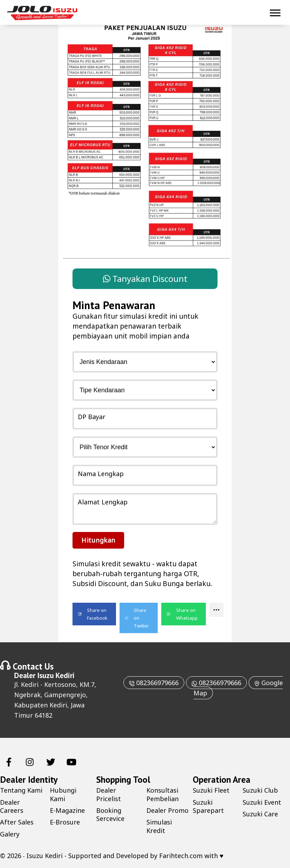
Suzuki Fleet (211, 790)
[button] (94, 614)
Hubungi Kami (63, 794)
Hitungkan (98, 540)
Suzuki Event (262, 802)
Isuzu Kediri (56, 675)
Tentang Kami (21, 790)
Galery (10, 834)
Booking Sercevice (110, 814)
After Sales (17, 822)
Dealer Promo (167, 810)
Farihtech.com (181, 856)
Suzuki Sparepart (208, 806)
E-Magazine (67, 810)
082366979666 (154, 683)
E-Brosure (65, 822)
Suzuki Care (260, 814)
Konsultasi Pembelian (163, 794)
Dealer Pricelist (109, 794)
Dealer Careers (12, 806)
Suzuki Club (260, 790)
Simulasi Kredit (159, 826)
